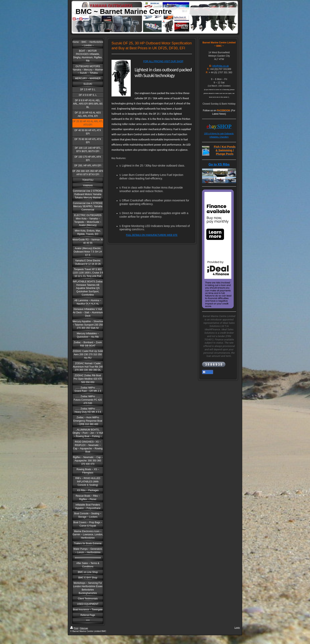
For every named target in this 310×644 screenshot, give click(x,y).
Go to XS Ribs (219, 164)
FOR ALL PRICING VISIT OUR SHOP (163, 61)
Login (237, 628)
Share (208, 372)
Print (74, 628)
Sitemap (84, 628)
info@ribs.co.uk (221, 66)
